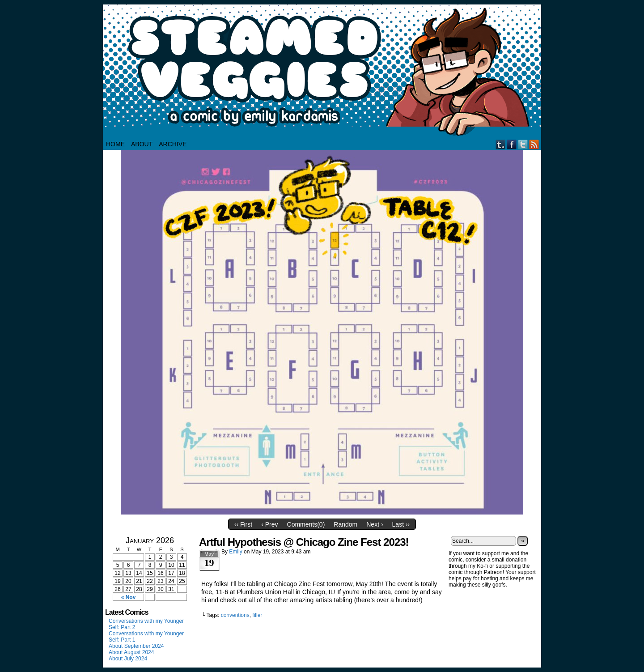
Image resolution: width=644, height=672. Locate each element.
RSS (534, 144)
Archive (173, 144)
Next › (375, 524)
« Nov (129, 597)
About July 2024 (128, 659)
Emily (235, 552)
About (142, 144)
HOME (115, 144)
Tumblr (501, 144)
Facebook (512, 144)
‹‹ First (243, 524)
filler (257, 615)
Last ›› (401, 524)
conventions (235, 615)
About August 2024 (131, 652)
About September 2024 (136, 646)
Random (345, 524)
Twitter (523, 144)
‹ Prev (269, 524)
